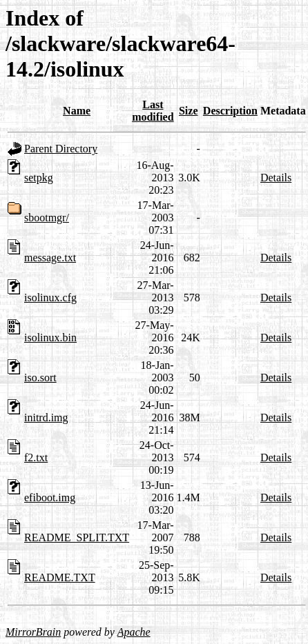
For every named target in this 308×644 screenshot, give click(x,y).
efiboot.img (50, 497)
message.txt (50, 258)
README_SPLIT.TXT (77, 537)
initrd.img (46, 417)
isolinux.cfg (50, 298)
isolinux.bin (50, 338)
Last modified (153, 111)
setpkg (39, 178)
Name (77, 111)
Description (230, 111)
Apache (134, 632)
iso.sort (40, 378)
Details (276, 178)
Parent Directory (61, 149)
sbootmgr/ (47, 218)
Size (189, 111)
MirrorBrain (33, 632)
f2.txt (36, 457)
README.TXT (60, 577)
